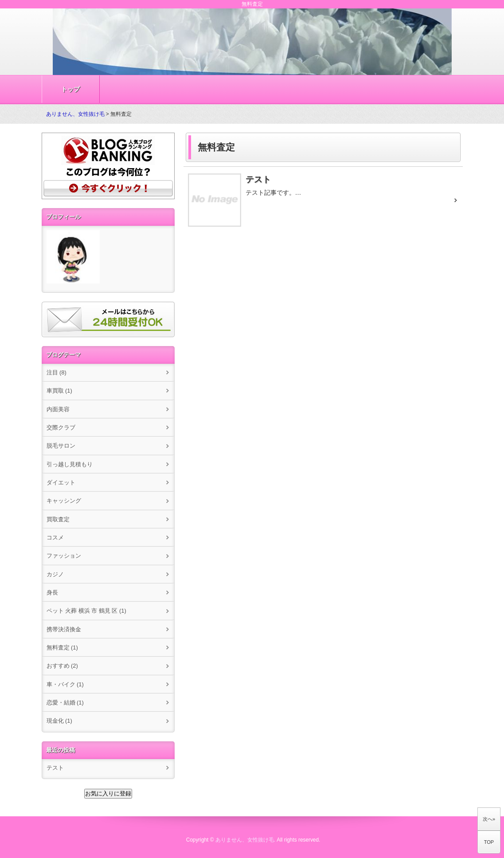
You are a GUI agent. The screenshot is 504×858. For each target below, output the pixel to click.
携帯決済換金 (64, 629)
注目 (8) (57, 372)
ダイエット (61, 482)
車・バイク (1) (65, 684)
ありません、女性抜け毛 (75, 114)
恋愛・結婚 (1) (65, 703)
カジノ (55, 574)
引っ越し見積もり (70, 464)
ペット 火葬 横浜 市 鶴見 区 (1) (86, 611)
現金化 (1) (59, 721)
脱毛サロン (61, 446)
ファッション (64, 556)
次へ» (489, 819)
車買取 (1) (59, 391)
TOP (489, 842)
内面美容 (58, 409)
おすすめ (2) (62, 666)
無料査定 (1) (62, 647)
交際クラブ (61, 427)
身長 (52, 592)
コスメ (55, 537)
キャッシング (64, 501)
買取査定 (58, 519)
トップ (70, 89)
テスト (55, 768)
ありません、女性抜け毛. (245, 840)
